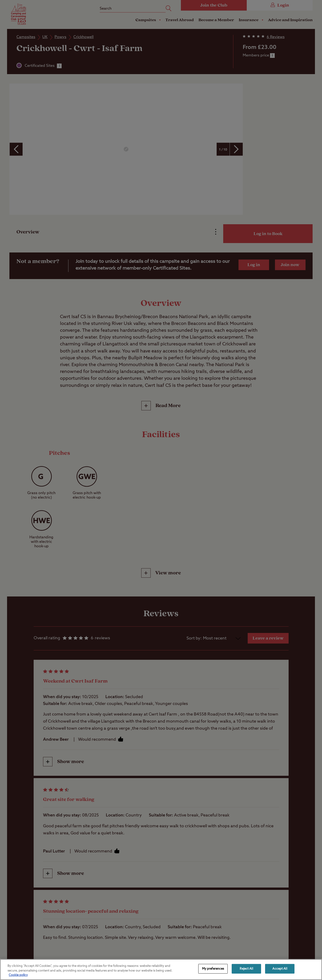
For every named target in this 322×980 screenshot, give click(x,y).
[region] (161, 970)
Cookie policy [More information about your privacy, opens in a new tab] (18, 975)
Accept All (280, 969)
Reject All (246, 969)
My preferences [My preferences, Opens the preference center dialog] (213, 969)
